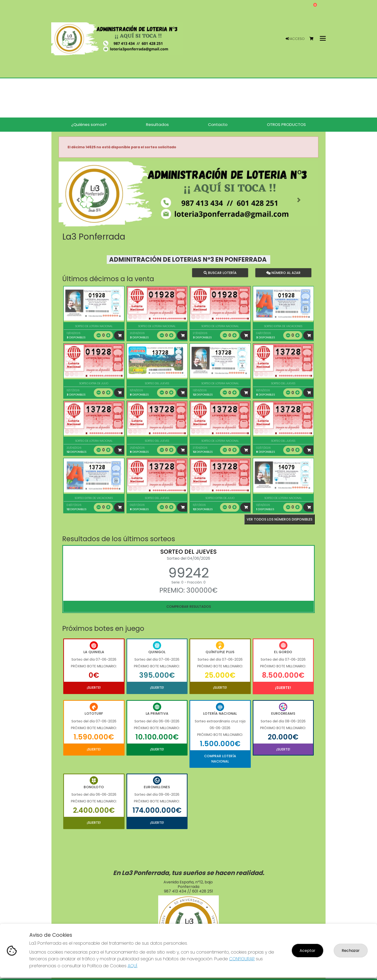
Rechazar (351, 951)
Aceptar (308, 951)
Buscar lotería (220, 273)
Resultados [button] (157, 124)
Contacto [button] (218, 124)
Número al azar (283, 273)
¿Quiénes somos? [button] (89, 124)
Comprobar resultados (189, 607)
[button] (78, 200)
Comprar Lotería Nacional (220, 759)
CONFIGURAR (242, 959)
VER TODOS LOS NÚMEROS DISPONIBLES (280, 519)
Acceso (295, 39)
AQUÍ (132, 966)
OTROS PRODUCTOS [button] (286, 124)
